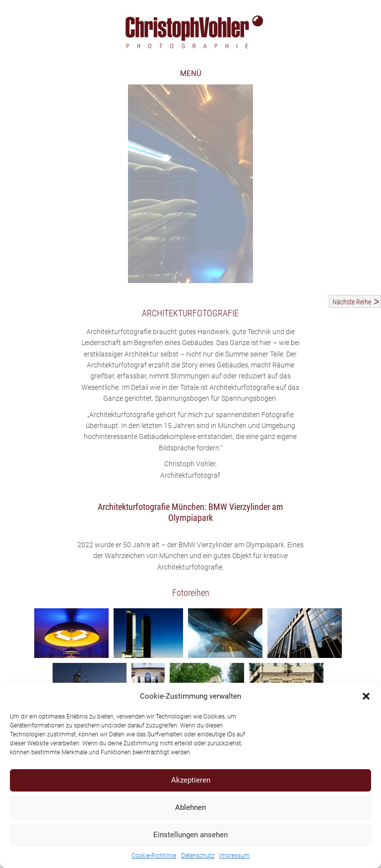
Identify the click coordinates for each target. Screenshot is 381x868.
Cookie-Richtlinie (154, 856)
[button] (366, 696)
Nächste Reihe (352, 302)
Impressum (234, 856)
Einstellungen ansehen (190, 835)
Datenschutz (198, 856)
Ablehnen (190, 807)
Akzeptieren (191, 780)
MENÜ (191, 73)
